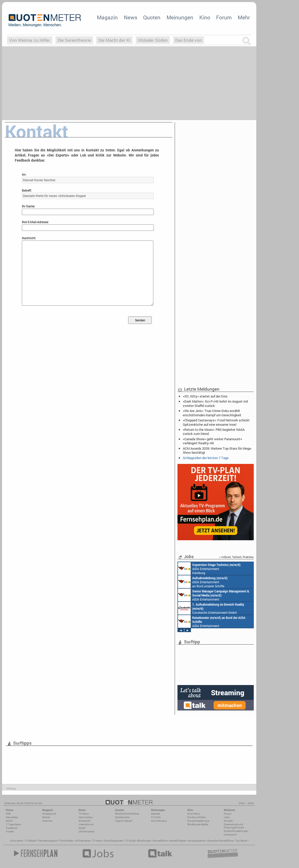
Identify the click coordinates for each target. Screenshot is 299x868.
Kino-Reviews (159, 821)
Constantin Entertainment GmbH (211, 608)
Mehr (244, 17)
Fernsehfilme (160, 841)
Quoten (152, 17)
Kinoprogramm (197, 841)
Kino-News (194, 814)
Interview (47, 821)
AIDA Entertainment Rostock (214, 595)
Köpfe (82, 828)
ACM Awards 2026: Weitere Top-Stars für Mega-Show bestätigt (217, 450)
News (131, 17)
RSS (8, 814)
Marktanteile (122, 817)
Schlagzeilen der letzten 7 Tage (206, 458)
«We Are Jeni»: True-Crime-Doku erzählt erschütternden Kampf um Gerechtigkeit (212, 413)
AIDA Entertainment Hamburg (209, 568)
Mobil (9, 821)
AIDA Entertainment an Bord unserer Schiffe (203, 582)
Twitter (10, 831)
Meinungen (180, 17)
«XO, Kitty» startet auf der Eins (205, 396)
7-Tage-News (13, 824)
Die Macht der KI (114, 40)
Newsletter (12, 817)
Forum (224, 17)
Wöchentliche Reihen (127, 814)
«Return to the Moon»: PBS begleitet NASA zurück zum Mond (214, 432)
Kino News (17, 841)
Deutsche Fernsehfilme (220, 841)
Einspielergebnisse (198, 821)
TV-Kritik (156, 817)
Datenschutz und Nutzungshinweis (234, 826)
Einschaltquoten (114, 841)
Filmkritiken (66, 841)
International (86, 824)
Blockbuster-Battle (198, 824)
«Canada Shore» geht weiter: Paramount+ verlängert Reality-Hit (212, 441)
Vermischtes (86, 817)
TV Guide (130, 841)
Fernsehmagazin (48, 841)
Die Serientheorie (74, 40)
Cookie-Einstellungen (236, 831)
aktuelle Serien (178, 841)
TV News (98, 841)
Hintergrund (49, 814)
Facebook (12, 828)
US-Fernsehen (87, 831)
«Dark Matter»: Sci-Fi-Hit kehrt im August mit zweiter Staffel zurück (215, 403)
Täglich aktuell (124, 821)
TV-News (84, 814)
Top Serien (241, 841)
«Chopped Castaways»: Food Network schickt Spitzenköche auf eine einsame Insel (216, 422)
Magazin (107, 17)
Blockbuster (144, 841)
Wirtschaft (84, 821)
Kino (205, 17)
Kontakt (228, 821)
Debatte (155, 814)
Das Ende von (189, 40)
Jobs (227, 817)
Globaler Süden (153, 40)
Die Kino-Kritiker (197, 817)
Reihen (46, 817)
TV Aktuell (31, 841)
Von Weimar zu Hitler (30, 40)
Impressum (230, 835)
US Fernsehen (83, 841)
